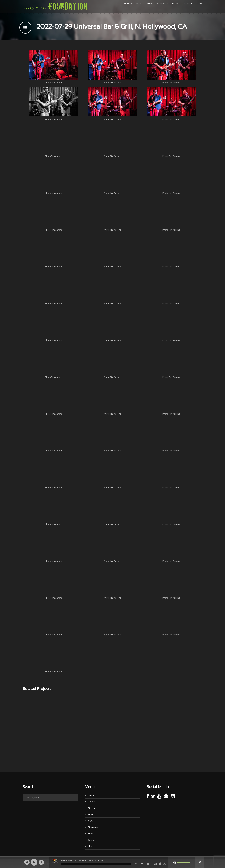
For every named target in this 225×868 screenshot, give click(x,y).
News (149, 4)
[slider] (96, 864)
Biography (162, 4)
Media (175, 4)
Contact (187, 4)
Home (91, 795)
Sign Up (128, 4)
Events (116, 4)
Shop (199, 4)
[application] (112, 862)
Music (139, 4)
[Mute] (174, 863)
